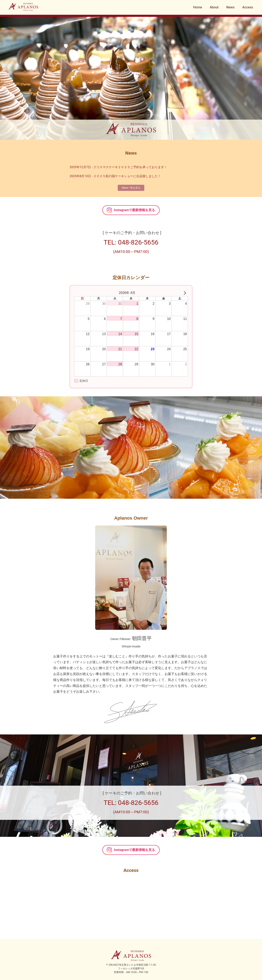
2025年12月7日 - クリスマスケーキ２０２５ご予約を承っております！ (118, 167)
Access (248, 7)
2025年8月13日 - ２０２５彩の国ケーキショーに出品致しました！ (115, 176)
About (214, 7)
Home (198, 7)
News (230, 7)
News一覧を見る (131, 188)
